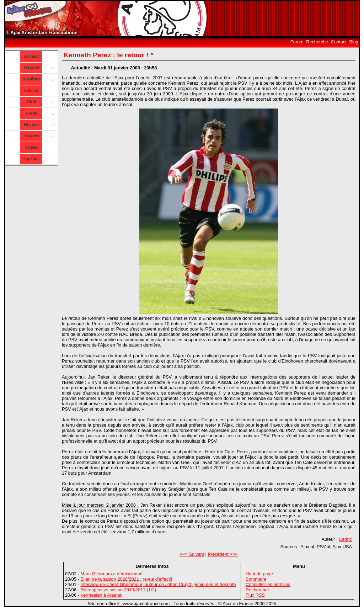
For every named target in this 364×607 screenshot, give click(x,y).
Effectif (31, 90)
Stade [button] (40, 114)
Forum (297, 42)
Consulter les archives (268, 584)
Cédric (345, 539)
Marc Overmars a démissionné (111, 574)
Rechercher (257, 590)
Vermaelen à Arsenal (101, 595)
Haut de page (259, 574)
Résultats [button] (38, 80)
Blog (354, 42)
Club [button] (40, 102)
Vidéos (31, 147)
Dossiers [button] (38, 136)
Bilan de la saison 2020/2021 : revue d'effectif (126, 579)
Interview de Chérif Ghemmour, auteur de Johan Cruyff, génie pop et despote (158, 584)
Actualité (38, 68)
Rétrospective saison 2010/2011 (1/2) (118, 590)
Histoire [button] (38, 125)
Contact (339, 42)
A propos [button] (32, 159)
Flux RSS (255, 595)
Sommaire (256, 579)
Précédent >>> (223, 554)
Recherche (317, 42)
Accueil (31, 56)
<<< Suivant (192, 554)
